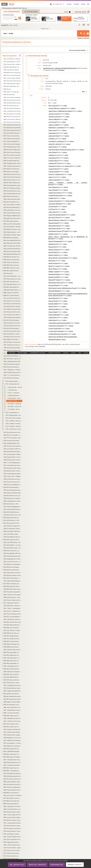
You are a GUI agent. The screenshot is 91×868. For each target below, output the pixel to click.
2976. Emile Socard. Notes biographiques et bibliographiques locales (13, 139)
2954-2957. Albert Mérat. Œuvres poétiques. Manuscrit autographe (12, 86)
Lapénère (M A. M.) (55, 163)
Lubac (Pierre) (53, 212)
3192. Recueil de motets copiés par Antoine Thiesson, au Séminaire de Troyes (13, 468)
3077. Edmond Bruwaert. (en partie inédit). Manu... (13, 284)
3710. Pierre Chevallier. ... (13, 848)
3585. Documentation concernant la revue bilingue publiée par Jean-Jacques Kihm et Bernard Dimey (12, 705)
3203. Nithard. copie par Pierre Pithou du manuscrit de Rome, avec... (13, 493)
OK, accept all (17, 865)
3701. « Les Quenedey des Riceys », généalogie (13, 823)
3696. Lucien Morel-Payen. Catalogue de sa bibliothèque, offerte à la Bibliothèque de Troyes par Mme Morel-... (13, 809)
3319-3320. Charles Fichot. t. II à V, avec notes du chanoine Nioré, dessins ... (13, 622)
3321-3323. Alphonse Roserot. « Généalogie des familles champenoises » (13, 625)
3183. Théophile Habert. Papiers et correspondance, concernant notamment (12, 443)
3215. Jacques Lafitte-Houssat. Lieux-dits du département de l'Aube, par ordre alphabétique (13, 509)
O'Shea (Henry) (53, 317)
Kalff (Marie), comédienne (56, 128)
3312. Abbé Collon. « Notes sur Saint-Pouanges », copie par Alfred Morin (13, 606)
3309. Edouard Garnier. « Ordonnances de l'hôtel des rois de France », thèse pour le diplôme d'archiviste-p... (13, 597)
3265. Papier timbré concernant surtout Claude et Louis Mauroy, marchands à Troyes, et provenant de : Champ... (13, 573)
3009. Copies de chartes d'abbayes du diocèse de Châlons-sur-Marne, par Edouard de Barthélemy (13, 199)
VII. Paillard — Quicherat (14, 404)
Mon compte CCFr (59, 4)
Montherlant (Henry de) (56, 283)
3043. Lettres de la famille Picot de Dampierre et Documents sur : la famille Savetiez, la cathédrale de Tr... (13, 249)
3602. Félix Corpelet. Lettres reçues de (12, 724)
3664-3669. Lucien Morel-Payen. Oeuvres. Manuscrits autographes (12, 793)
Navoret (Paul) (53, 301)
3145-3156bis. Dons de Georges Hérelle (12, 339)
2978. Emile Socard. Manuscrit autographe (13, 144)
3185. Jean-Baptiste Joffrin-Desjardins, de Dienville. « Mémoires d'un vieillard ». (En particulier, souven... (13, 449)
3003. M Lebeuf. (13, 183)
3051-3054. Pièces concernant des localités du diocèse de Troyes (12, 265)
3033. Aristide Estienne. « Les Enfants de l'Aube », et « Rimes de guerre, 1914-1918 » (13, 232)
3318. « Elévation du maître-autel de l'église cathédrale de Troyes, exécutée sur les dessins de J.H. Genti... (13, 619)
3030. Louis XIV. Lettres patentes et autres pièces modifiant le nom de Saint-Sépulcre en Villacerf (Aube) (13, 224)
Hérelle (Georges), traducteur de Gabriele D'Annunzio (59, 68)
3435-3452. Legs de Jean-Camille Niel (12, 661)
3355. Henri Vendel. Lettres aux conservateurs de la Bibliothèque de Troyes (12, 639)
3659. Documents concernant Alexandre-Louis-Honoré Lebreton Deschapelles (13, 779)
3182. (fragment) (12, 441)
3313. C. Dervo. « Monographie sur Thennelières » (13, 608)
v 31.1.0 (86, 353)
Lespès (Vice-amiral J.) (55, 193)
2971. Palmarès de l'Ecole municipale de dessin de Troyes (13, 125)
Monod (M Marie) (54, 280)
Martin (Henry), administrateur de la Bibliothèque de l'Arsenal (68, 238)
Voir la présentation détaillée (77, 50)
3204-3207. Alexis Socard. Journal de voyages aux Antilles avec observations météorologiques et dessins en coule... (13, 496)
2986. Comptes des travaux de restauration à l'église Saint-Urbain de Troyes (13, 166)
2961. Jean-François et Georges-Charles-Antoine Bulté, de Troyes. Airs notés (13, 97)
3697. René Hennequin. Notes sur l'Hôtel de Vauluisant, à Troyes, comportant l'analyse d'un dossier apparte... (13, 812)
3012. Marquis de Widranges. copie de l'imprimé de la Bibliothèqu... (13, 207)
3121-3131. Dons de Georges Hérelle (12, 320)
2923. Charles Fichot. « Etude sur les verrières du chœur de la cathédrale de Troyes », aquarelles (13, 64)
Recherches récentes (82, 12)
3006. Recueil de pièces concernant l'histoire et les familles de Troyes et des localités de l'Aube (13, 191)
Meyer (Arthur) (53, 269)
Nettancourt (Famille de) (56, 337)
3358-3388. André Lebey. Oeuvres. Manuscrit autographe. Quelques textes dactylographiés (12, 644)
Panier (67, 12)
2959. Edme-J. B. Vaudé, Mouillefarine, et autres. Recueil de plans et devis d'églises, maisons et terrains (12, 92)
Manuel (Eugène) (54, 223)
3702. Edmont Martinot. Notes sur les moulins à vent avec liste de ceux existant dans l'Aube (13, 826)
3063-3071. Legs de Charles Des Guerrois (12, 271)
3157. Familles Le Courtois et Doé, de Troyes (13, 342)
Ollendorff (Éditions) (55, 339)
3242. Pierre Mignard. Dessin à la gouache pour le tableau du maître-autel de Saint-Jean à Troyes (13, 537)
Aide (88, 4)
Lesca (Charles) (53, 190)
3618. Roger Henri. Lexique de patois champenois (13, 746)
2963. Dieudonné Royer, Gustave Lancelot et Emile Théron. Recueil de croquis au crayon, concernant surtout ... (13, 103)
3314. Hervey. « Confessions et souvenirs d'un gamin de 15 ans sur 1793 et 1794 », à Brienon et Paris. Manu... (13, 611)
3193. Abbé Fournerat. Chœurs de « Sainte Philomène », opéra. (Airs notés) (13, 471)
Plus (83, 92)
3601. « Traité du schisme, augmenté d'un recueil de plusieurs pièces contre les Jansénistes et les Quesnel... (13, 721)
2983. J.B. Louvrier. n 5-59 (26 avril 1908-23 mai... (13, 158)
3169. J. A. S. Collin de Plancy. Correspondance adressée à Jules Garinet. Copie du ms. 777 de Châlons (13, 375)
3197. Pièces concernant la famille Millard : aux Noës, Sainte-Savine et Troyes (13, 482)
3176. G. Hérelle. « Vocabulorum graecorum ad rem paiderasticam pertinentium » (14, 423)
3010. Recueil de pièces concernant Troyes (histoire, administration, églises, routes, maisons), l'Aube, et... (12, 202)
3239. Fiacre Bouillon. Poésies (12, 529)
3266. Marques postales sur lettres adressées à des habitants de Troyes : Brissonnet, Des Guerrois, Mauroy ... (13, 575)
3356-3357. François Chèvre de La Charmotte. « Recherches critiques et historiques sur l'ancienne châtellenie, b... (12, 641)
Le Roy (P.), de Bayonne (56, 174)
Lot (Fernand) (53, 206)
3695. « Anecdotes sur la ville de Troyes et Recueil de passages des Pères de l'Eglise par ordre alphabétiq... (13, 806)
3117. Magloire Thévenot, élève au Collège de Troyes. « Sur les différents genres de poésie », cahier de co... (13, 309)
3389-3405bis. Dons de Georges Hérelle (12, 647)
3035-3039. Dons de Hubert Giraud (12, 238)
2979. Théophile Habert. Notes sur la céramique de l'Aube (13, 147)
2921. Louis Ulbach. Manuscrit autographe (13, 59)
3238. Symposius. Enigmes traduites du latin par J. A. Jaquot (13, 526)
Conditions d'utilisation (54, 353)
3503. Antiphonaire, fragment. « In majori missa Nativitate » (13, 672)
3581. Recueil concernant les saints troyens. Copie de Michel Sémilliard (12, 694)
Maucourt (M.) (53, 247)
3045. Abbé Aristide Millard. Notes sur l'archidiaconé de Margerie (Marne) (13, 254)
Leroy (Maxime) (53, 187)
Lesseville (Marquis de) (55, 195)
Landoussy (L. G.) (54, 155)
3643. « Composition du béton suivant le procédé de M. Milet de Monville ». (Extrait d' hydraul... (13, 765)
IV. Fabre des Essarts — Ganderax (15, 395)
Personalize (57, 865)
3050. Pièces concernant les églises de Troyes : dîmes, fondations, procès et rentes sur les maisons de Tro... (12, 262)
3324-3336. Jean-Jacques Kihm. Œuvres (12, 628)
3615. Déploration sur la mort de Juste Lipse (13, 738)
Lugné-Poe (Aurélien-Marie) (57, 215)
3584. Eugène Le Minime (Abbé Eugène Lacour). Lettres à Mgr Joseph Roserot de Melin (13, 702)
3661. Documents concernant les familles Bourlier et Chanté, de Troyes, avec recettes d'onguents (13, 784)
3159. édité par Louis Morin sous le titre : (13, 348)
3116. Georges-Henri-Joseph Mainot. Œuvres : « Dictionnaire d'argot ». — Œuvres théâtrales (13, 306)
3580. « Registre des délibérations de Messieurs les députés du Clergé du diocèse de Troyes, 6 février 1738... (13, 691)
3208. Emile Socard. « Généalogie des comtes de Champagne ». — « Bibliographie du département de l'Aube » (13, 498)
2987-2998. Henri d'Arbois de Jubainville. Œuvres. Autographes (12, 169)
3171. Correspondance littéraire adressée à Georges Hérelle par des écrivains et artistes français (13, 384)
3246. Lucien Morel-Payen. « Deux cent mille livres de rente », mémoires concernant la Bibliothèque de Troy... (13, 542)
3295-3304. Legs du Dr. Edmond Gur (12, 586)
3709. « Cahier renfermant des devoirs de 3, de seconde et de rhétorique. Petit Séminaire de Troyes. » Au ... (13, 845)
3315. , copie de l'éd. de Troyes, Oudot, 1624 (13, 614)
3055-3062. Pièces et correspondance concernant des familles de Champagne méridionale (12, 268)
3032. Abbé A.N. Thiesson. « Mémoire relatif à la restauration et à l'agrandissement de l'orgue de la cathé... (13, 229)
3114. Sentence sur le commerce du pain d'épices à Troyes (13, 301)
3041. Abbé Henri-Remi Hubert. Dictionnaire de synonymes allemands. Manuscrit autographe (13, 243)
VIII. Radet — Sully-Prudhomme (15, 406)
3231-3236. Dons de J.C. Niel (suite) (12, 520)
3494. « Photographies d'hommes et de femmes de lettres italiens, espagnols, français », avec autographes (12, 666)
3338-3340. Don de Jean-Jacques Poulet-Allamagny (12, 633)
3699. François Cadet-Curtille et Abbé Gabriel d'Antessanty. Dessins (13, 817)
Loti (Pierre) (52, 209)
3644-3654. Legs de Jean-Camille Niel (12, 768)
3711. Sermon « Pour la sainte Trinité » (13, 850)
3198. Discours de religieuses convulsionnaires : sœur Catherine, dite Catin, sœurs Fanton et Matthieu (13, 485)
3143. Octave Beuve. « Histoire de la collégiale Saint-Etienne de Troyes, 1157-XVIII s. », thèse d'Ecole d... (12, 334)
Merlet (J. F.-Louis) (54, 266)
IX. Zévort (14, 409)
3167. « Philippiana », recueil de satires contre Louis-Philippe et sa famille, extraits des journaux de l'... (13, 370)
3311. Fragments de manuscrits (12, 603)
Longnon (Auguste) (54, 201)
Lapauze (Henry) (54, 161)
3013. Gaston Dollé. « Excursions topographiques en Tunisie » (13, 210)
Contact (83, 4)
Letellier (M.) (52, 198)
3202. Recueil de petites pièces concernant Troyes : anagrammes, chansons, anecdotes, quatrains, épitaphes (13, 490)
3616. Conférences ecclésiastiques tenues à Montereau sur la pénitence (13, 740)
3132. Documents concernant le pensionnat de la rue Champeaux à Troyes (13, 323)
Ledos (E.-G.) (52, 177)
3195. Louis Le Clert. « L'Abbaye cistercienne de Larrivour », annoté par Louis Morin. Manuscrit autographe (13, 476)
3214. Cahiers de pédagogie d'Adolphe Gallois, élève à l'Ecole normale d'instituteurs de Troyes (13, 507)
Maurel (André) (53, 252)
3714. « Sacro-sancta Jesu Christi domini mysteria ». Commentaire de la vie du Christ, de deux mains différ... (12, 859)
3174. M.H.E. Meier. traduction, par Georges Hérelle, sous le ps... (14, 418)
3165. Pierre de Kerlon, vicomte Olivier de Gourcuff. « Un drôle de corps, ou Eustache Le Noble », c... (13, 364)
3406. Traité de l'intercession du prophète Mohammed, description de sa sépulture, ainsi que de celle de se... (13, 650)
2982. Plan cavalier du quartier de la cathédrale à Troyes (13, 155)
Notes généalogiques (71, 337)
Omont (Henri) (53, 312)
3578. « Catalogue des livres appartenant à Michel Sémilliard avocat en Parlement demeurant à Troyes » (13, 685)
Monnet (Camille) (54, 277)
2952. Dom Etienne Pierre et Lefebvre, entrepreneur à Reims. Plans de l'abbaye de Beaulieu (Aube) (13, 81)
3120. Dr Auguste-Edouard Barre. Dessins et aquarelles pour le (13, 317)
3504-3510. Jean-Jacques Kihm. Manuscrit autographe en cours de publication (12, 674)
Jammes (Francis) (54, 114)
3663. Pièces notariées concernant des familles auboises (13, 790)
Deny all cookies (37, 865)
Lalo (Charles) (53, 152)
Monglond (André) (54, 274)
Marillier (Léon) (53, 234)
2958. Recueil (7, 89)
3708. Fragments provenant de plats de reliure (12, 842)
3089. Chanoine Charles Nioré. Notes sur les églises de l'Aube (12, 293)
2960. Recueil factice (9, 95)
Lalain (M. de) (53, 147)
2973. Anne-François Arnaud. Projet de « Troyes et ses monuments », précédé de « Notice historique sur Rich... (13, 130)
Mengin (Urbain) (53, 255)
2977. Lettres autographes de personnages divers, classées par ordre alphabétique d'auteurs (12, 141)
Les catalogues (12, 11)
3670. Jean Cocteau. (12, 795)
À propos (69, 4)
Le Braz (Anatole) (54, 172)
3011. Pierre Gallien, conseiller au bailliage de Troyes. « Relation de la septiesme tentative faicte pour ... (13, 205)
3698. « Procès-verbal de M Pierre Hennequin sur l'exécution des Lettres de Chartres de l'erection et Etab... (13, 815)
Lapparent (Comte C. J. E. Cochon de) (60, 166)
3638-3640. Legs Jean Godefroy (12, 757)
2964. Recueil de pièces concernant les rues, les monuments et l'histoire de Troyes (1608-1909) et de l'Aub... (12, 106)
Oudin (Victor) (53, 320)
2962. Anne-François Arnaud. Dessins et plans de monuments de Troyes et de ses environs (13, 100)
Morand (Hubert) (54, 285)
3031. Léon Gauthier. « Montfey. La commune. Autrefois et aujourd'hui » (13, 227)
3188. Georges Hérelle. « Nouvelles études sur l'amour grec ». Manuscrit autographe (13, 457)
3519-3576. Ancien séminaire (11, 680)
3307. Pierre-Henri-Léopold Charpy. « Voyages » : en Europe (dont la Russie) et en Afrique (13, 592)
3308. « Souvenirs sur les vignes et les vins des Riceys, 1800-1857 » (13, 595)
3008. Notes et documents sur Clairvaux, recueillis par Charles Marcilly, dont (12, 196)
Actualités (76, 4)
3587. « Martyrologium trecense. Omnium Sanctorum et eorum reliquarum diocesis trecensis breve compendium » (13, 710)
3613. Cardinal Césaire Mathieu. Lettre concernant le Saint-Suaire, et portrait (13, 732)
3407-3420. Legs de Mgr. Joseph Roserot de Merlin (12, 652)
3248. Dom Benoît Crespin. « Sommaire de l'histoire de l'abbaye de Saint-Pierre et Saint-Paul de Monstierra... (13, 548)
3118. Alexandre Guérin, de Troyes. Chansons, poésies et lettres (13, 312)
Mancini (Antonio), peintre (57, 220)
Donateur (61, 70)
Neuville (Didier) (53, 304)
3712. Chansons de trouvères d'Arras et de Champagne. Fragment (12, 853)
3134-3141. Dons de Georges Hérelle (12, 328)
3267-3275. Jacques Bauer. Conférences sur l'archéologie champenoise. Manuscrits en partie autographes (12, 578)
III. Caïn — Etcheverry (14, 393)
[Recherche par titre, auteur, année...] (8, 18)
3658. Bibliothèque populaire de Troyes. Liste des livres (13, 776)
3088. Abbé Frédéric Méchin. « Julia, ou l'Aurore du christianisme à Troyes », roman (13, 290)
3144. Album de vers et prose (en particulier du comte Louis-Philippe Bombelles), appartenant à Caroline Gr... (13, 337)
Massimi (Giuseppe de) (55, 241)
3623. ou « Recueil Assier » (12, 751)
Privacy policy (75, 865)
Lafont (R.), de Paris (55, 144)
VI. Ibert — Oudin (12, 401)
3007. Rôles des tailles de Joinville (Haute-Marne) (13, 194)
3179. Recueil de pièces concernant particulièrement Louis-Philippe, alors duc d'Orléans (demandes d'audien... (13, 432)
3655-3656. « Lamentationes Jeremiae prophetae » (12, 771)
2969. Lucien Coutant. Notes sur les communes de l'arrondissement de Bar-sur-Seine (13, 119)
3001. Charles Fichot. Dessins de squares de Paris (13, 177)
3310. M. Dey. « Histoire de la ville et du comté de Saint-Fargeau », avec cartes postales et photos (13, 600)
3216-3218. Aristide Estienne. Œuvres (12, 512)
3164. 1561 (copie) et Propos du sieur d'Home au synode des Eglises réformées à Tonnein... (13, 361)
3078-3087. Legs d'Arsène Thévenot (12, 287)
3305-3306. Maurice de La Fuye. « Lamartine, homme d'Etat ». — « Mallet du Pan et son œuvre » (13, 589)
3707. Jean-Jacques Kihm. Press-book (13, 839)
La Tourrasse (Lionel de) (56, 331)
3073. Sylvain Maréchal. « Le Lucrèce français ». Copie (13, 276)
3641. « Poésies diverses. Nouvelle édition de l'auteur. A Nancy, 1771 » (13, 760)
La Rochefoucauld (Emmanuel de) (59, 323)
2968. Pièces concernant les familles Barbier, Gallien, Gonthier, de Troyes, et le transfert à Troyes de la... (13, 117)
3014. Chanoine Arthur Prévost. (13, 213)
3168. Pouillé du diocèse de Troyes (13, 372)
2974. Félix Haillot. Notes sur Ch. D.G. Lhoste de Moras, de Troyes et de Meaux (13, 133)
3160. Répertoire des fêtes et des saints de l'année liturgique (13, 350)
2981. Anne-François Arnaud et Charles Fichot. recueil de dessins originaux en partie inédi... (13, 152)
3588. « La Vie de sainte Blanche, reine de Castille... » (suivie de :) (12, 713)
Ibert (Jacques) (53, 106)
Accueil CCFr (5, 25)
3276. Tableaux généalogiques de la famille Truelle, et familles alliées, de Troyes (13, 581)
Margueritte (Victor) (55, 228)
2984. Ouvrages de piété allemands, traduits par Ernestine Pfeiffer (12, 161)
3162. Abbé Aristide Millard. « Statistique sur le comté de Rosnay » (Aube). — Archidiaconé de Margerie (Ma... (13, 356)
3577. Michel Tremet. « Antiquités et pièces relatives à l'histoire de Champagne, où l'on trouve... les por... (12, 683)
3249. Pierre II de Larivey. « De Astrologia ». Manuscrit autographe (12, 551)
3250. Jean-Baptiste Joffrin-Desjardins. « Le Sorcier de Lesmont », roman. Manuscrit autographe (13, 553)
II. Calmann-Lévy (12, 390)
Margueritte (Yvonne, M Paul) (58, 231)
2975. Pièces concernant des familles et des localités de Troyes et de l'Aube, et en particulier (12, 136)
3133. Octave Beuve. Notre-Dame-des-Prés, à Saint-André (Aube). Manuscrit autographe (13, 326)
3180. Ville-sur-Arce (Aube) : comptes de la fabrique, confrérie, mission (13, 435)
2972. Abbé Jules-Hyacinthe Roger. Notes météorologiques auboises (13, 128)
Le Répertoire (31, 12)
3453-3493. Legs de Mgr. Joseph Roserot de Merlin (12, 663)
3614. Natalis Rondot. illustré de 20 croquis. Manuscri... (13, 735)
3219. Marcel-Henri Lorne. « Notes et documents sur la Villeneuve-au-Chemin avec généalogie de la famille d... (13, 515)
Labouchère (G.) (53, 133)
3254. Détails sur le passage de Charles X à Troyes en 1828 (13, 564)
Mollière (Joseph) (54, 272)
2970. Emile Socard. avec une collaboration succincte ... (13, 122)
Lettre (65, 106)
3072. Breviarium (8, 273)
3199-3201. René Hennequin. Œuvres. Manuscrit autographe (12, 487)
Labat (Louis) (53, 130)
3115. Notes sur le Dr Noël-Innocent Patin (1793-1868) (13, 304)
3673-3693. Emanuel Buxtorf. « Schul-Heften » (12, 801)
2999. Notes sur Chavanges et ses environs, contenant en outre (12, 172)
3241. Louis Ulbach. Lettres (11, 534)
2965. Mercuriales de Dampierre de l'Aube (13, 108)
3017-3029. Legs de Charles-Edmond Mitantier (12, 221)
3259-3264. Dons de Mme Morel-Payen (12, 570)
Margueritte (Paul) (54, 226)
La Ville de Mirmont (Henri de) (58, 334)
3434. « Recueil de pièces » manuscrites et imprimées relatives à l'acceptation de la (12, 658)
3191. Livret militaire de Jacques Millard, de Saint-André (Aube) (13, 465)
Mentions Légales (23, 353)
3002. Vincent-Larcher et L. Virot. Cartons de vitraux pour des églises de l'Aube (13, 180)
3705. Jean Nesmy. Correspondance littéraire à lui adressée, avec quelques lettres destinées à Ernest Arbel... (12, 834)
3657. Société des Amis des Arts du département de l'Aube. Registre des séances (13, 773)
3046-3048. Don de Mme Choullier (12, 257)
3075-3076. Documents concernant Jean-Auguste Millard (12, 282)
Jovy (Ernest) (53, 122)
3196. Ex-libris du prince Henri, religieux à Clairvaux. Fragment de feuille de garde (13, 479)
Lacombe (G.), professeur (56, 141)
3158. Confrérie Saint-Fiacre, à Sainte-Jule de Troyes (13, 345)
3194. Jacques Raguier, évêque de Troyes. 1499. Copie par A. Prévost (13, 474)
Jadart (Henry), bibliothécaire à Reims (60, 111)
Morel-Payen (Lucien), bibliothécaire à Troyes (62, 288)
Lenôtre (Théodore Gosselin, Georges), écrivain (68, 183)
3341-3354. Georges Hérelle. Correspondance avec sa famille (12, 636)
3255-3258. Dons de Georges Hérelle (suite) (12, 567)
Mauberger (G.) (53, 244)
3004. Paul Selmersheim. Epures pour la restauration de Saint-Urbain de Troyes (13, 185)
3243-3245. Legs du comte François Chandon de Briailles (12, 540)
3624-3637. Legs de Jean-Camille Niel (12, 754)
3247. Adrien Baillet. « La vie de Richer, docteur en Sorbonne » (13, 545)
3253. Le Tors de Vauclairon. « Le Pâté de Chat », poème (13, 562)
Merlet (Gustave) (54, 263)
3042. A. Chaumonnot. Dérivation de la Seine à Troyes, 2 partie (13, 246)
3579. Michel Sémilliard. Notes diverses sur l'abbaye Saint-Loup (13, 688)
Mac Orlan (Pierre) (54, 217)
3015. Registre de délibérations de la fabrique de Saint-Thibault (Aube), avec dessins (13, 216)
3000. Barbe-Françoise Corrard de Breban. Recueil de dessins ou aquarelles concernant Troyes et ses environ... (13, 174)
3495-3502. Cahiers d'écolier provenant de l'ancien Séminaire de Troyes (12, 669)
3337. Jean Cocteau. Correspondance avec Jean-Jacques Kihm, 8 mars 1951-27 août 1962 (13, 630)
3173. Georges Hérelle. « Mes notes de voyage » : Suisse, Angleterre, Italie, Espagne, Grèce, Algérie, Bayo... (14, 415)
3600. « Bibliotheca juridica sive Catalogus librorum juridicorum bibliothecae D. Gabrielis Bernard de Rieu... (13, 718)
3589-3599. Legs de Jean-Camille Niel (12, 716)
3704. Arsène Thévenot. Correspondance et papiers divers (13, 831)
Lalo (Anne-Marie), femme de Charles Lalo (61, 150)
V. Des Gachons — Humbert (15, 398)
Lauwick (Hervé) (53, 169)
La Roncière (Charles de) (56, 326)
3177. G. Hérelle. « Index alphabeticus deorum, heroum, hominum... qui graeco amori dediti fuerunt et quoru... (14, 426)
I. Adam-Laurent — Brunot (15, 387)
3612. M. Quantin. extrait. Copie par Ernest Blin (13, 729)
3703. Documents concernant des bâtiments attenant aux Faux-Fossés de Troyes (13, 828)
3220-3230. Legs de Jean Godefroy (12, 518)
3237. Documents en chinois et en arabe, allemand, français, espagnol (12, 523)
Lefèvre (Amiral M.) (54, 180)
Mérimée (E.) (52, 261)
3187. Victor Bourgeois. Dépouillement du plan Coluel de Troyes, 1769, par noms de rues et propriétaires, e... (13, 454)
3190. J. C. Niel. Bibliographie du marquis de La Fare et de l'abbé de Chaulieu (13, 463)
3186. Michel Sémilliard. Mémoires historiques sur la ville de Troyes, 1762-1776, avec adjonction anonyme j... (13, 452)
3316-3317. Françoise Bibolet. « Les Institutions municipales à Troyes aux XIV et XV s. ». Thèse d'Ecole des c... (13, 617)
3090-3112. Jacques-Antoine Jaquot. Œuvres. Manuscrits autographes (12, 295)
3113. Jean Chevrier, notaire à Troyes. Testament (13, 298)
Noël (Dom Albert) (54, 309)
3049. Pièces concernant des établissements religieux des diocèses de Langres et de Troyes (12, 260)
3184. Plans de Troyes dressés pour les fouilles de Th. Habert (13, 446)
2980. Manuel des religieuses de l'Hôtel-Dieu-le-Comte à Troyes (13, 150)
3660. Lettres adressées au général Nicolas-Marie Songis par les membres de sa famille (13, 782)
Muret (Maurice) (53, 298)
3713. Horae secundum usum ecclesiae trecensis (12, 856)
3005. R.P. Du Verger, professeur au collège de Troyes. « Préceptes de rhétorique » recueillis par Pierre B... (13, 188)
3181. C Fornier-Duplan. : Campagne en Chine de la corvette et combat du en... (13, 438)
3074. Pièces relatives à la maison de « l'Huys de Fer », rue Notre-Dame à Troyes (13, 279)
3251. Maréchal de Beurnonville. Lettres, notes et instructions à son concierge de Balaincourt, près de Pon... (13, 556)
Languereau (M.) (54, 158)
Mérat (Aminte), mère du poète (58, 258)
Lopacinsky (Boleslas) (55, 204)
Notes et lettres (70, 201)
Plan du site (12, 353)
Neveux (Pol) (52, 306)
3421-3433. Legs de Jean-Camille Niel (12, 655)
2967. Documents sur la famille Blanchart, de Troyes (13, 114)
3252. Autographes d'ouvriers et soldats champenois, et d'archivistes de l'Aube (13, 559)
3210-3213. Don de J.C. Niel (11, 504)
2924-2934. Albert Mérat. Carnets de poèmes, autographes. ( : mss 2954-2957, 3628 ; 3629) (12, 67)
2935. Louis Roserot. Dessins (11, 70)
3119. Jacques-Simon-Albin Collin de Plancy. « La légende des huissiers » (13, 315)
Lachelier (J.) (52, 139)
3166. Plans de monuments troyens (12, 367)
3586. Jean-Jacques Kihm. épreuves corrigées (13, 707)
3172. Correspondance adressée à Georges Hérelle (13, 412)
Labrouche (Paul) (54, 136)
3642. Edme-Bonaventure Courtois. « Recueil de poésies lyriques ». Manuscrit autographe (13, 762)
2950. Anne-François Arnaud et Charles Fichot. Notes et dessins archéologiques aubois (13, 75)
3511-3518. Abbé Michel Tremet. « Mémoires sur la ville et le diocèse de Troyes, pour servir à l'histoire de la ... (12, 677)
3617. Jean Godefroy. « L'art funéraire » (13, 743)
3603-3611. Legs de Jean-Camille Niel (12, 727)
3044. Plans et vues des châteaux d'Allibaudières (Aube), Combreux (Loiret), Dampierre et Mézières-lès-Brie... (13, 251)
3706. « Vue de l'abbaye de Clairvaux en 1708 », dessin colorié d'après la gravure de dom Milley (13, 837)
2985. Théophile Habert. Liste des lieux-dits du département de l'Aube (13, 163)
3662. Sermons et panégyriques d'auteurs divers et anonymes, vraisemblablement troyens (13, 787)
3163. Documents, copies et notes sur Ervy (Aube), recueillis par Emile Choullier (13, 359)
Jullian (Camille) (54, 125)
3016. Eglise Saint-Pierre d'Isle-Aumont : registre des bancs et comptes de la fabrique (13, 218)
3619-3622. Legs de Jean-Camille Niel (12, 749)
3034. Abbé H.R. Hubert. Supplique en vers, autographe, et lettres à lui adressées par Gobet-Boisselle (13, 235)
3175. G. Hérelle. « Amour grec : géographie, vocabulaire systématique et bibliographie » (14, 421)
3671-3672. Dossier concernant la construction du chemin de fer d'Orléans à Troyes (12, 798)
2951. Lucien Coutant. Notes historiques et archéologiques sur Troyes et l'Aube (13, 78)
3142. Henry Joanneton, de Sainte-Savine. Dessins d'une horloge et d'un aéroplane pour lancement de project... (13, 331)
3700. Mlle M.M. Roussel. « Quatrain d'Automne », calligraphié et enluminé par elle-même (13, 820)
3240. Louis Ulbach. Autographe (13, 531)
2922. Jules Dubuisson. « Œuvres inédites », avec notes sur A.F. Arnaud (13, 62)
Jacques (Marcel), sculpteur (57, 108)
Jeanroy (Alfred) (53, 119)
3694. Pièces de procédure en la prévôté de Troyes (12, 804)
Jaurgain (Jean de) (54, 117)
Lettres (73, 108)
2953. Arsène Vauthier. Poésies (12, 84)
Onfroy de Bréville (54, 315)
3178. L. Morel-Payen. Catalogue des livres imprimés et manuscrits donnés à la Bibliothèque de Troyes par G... (14, 429)
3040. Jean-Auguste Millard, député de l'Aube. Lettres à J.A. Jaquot (13, 240)
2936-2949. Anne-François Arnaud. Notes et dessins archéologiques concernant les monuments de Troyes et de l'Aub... (13, 73)
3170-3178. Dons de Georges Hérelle (12, 378)
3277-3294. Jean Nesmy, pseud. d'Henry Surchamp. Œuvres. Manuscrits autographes (12, 584)
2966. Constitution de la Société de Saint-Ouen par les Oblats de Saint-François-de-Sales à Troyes (13, 111)
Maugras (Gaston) (54, 250)
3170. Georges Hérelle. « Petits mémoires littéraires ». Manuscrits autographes (13, 381)
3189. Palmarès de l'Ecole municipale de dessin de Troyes (13, 460)
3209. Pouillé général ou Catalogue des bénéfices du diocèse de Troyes (13, 501)
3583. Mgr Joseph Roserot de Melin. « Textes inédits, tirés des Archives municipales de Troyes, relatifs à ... (13, 699)
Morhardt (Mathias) (55, 291)
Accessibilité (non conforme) (38, 353)
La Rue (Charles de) (54, 328)
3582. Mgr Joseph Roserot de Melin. (13, 696)
